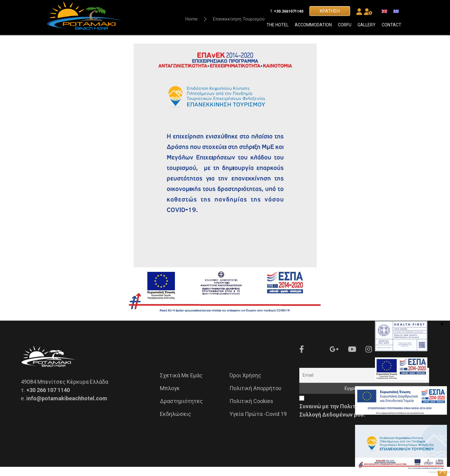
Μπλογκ (170, 397)
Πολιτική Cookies (251, 410)
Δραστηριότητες (181, 410)
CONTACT (391, 29)
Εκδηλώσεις (176, 423)
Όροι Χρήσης (245, 385)
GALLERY (367, 29)
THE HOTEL (278, 29)
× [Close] (442, 324)
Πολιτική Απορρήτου (255, 397)
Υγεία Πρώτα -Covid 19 (258, 423)
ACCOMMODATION (313, 29)
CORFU (345, 29)
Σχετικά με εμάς (181, 385)
